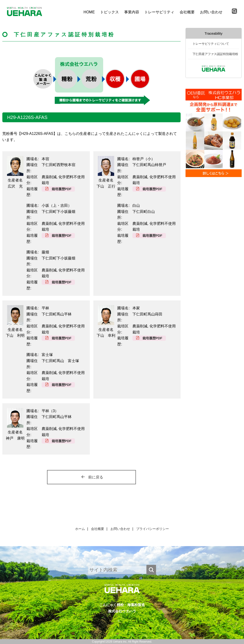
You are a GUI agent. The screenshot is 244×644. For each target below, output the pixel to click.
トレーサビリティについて (211, 44)
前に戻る (96, 477)
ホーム (80, 529)
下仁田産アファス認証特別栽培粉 (215, 54)
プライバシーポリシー (153, 529)
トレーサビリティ (159, 12)
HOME (89, 12)
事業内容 (132, 12)
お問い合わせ (211, 12)
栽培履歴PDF (62, 189)
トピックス (109, 12)
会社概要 (187, 12)
